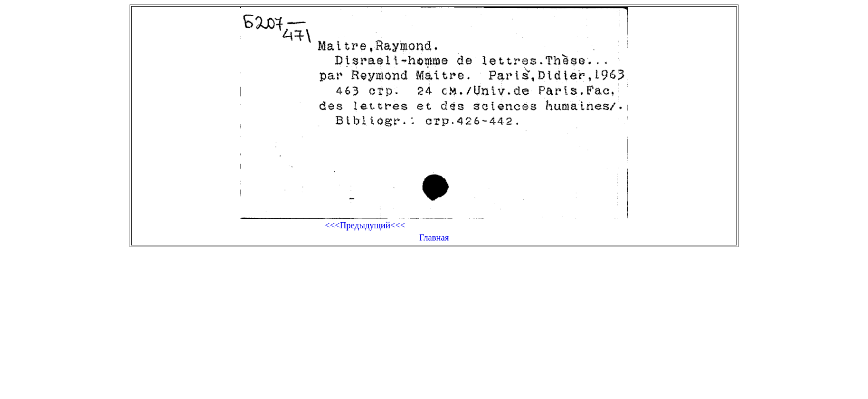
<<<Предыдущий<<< (365, 225)
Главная (434, 237)
